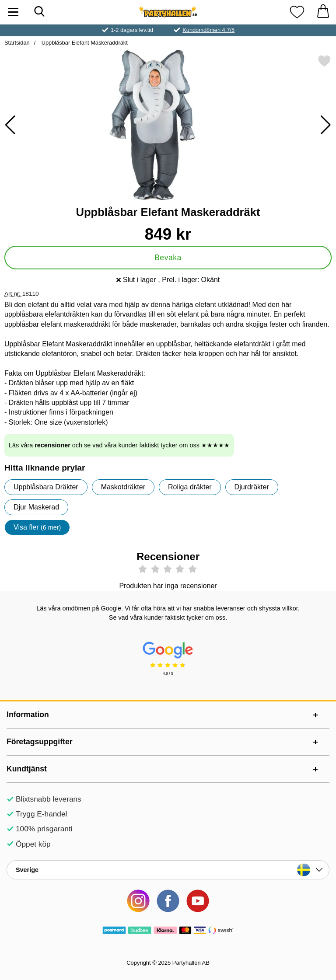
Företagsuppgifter (40, 742)
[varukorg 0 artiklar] (323, 12)
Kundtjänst (27, 769)
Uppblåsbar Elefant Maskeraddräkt (84, 43)
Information (28, 715)
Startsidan (17, 43)
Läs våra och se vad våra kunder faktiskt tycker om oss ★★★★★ (119, 445)
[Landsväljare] (168, 870)
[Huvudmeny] (13, 12)
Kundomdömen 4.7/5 (208, 30)
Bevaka (168, 258)
